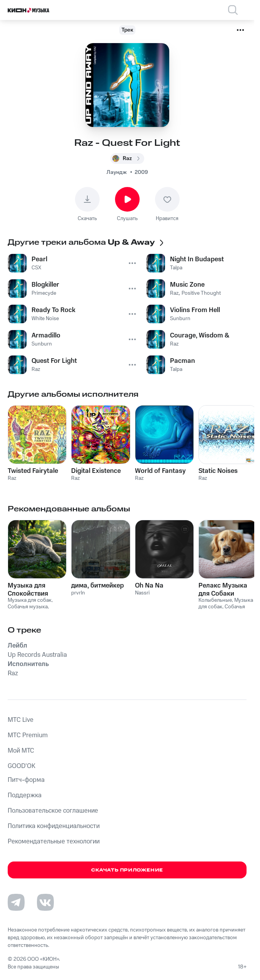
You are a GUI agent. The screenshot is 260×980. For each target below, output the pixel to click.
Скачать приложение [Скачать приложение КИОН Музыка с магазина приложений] (127, 870)
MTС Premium (28, 735)
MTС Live (21, 720)
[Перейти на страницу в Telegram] (16, 902)
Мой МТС (21, 751)
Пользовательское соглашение (53, 811)
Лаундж (117, 172)
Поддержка (25, 795)
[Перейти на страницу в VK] (45, 902)
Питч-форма (26, 780)
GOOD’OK (22, 766)
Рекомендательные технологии (54, 841)
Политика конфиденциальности (54, 826)
